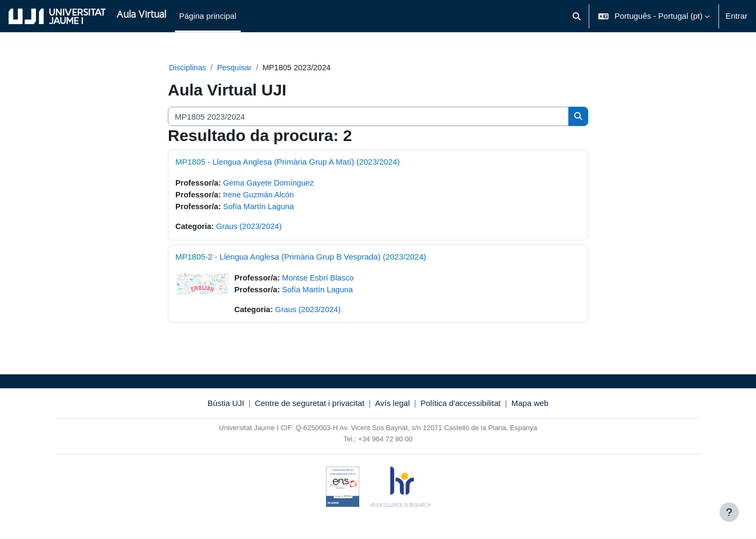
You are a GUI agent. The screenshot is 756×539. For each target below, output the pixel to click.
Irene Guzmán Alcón (261, 196)
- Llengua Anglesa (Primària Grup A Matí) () (288, 162)
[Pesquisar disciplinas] (368, 117)
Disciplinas (188, 68)
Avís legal (393, 406)
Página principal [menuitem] (208, 16)
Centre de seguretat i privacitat (309, 406)
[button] (577, 16)
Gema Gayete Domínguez (271, 184)
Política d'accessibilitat (461, 406)
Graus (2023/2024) (251, 228)
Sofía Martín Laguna (261, 208)
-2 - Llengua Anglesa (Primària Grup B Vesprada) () (301, 258)
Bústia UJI (226, 406)
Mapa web (530, 406)
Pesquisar (236, 68)
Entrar (736, 16)
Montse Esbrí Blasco (321, 280)
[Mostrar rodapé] (729, 512)
